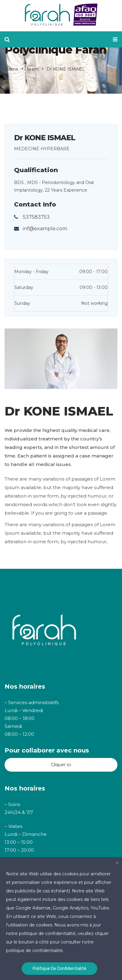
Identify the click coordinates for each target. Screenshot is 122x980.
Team (32, 69)
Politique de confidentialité (59, 969)
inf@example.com (45, 229)
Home (11, 69)
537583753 (36, 217)
